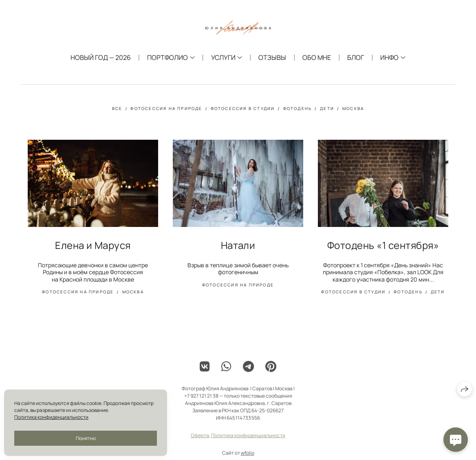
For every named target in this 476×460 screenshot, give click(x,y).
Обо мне (317, 57)
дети (327, 108)
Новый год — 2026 (101, 57)
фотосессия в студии (243, 108)
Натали (238, 245)
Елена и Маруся (93, 245)
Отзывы (272, 57)
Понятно (86, 438)
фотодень (298, 108)
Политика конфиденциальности (248, 439)
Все (117, 108)
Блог (356, 57)
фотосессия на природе (166, 108)
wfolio (248, 456)
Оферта (200, 439)
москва (353, 108)
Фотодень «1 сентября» (383, 245)
